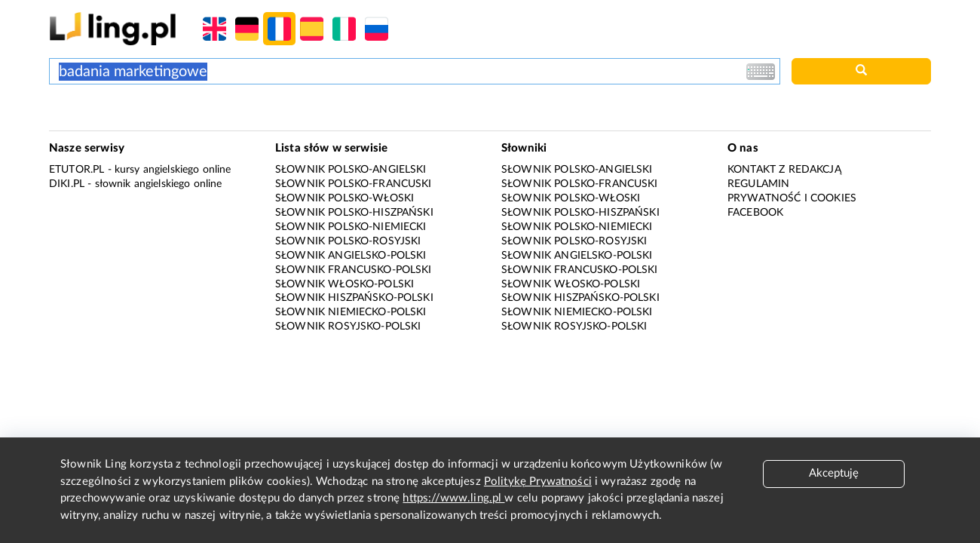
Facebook (755, 213)
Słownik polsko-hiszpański (354, 213)
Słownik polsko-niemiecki (351, 227)
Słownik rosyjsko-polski (348, 327)
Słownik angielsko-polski (351, 256)
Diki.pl (67, 184)
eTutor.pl (77, 170)
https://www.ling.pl (453, 498)
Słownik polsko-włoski (345, 198)
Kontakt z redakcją (784, 170)
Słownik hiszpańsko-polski (354, 298)
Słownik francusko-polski (354, 270)
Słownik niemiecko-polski (351, 312)
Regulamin (758, 184)
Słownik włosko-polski (345, 284)
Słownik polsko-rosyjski (348, 241)
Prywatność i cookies (792, 198)
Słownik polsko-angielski (351, 170)
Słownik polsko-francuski (354, 184)
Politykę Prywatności (538, 482)
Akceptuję (834, 473)
